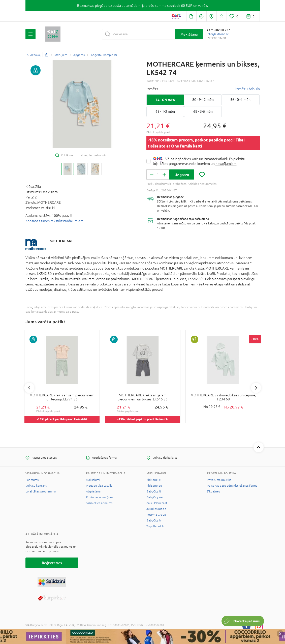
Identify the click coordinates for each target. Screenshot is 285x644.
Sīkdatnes (213, 491)
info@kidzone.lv (218, 34)
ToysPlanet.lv (155, 526)
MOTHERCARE (61, 241)
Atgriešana (93, 491)
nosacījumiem (226, 164)
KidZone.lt (153, 480)
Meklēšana (189, 34)
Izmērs (152, 89)
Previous (29, 388)
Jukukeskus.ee (156, 509)
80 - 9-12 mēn (203, 100)
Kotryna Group (156, 515)
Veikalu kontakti (36, 486)
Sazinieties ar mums (99, 503)
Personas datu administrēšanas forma (232, 486)
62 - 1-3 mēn (165, 111)
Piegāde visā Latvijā (99, 486)
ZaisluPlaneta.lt (157, 503)
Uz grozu (182, 175)
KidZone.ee (154, 486)
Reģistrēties (52, 563)
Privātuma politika (219, 480)
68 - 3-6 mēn (203, 111)
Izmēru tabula (248, 89)
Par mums (32, 480)
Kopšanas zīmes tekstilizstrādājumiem (54, 221)
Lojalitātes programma (41, 491)
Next (256, 388)
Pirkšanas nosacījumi (100, 497)
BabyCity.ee (155, 497)
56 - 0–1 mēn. (241, 100)
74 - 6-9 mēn (165, 100)
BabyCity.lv (154, 520)
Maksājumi (93, 480)
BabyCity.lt (154, 491)
